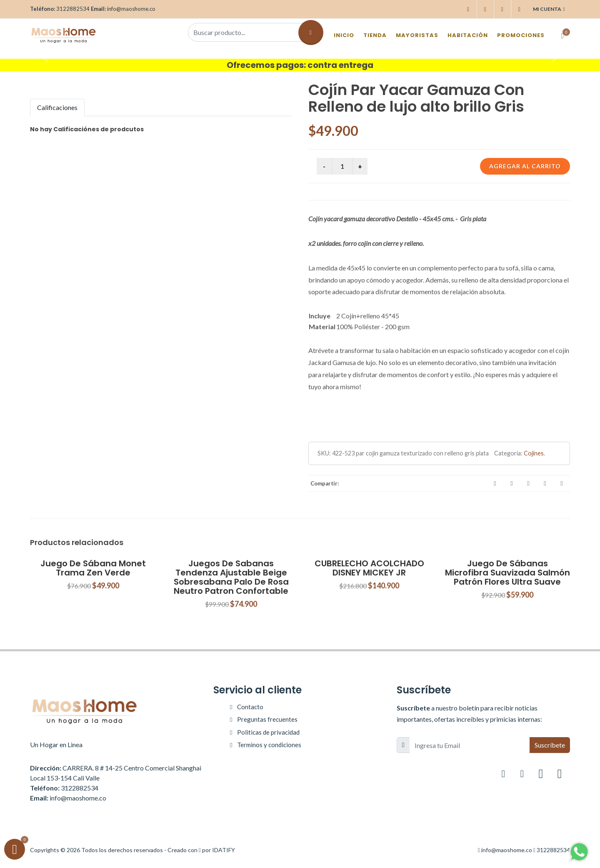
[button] (45, 57)
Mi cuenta (549, 9)
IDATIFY (224, 850)
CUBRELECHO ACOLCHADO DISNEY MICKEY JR (369, 568)
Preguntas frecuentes (267, 719)
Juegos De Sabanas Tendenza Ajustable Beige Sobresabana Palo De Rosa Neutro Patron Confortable (231, 577)
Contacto (250, 707)
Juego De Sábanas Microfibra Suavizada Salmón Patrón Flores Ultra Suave (507, 573)
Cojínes (534, 453)
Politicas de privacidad (268, 732)
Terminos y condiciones (269, 745)
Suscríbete (550, 745)
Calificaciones (57, 107)
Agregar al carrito (525, 166)
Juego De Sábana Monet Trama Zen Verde (93, 568)
